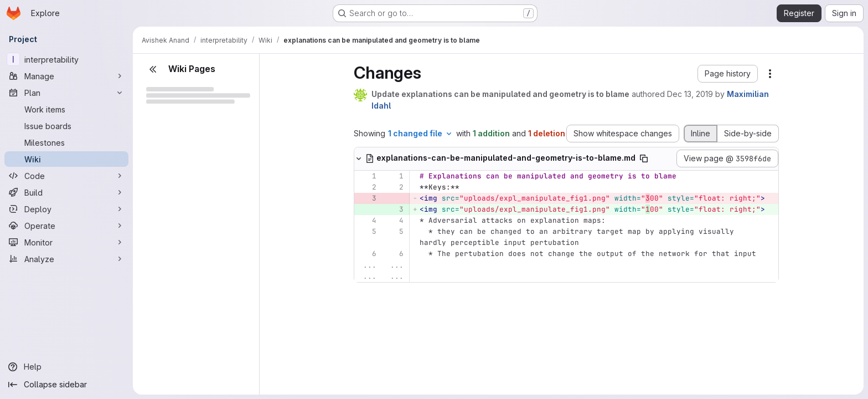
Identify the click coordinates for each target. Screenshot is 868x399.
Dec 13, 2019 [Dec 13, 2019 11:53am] (690, 94)
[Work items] (66, 109)
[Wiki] (66, 159)
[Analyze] (66, 259)
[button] (728, 74)
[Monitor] (66, 242)
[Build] (66, 192)
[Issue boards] (66, 126)
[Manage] (66, 76)
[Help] (66, 367)
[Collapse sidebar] (66, 385)
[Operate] (66, 226)
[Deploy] (66, 209)
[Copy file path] (644, 158)
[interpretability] (66, 59)
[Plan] (66, 93)
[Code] (66, 176)
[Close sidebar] (153, 69)
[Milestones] (66, 142)
